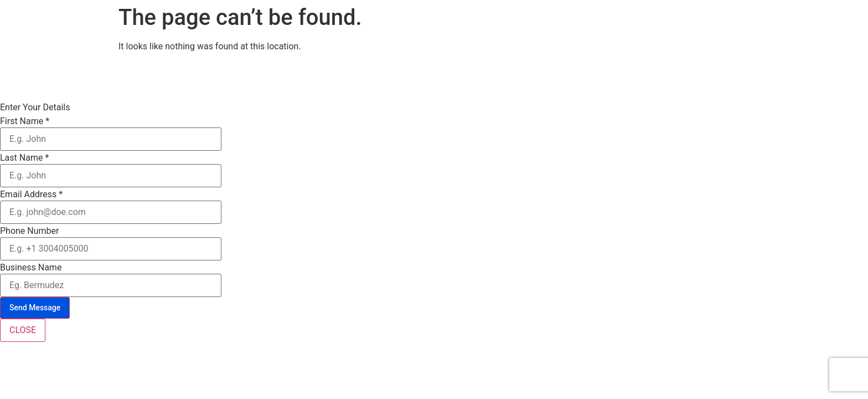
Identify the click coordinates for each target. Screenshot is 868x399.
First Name (25, 121)
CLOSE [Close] (23, 330)
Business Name (31, 268)
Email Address (31, 195)
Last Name (24, 158)
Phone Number (29, 231)
